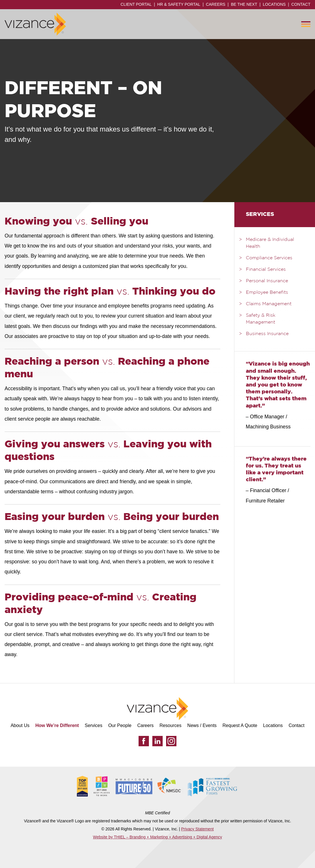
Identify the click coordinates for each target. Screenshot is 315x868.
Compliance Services (269, 258)
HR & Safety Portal (179, 4)
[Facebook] (144, 741)
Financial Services (266, 270)
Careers (216, 4)
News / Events (202, 725)
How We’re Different (57, 725)
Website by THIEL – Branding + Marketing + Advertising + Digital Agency (157, 837)
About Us (20, 725)
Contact (301, 4)
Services (93, 725)
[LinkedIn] (157, 741)
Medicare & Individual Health (270, 243)
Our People (120, 725)
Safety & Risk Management (261, 319)
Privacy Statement (197, 829)
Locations (274, 4)
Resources (170, 725)
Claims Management (269, 304)
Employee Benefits (267, 293)
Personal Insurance (267, 281)
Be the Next (244, 4)
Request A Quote (240, 725)
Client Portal (136, 4)
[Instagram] (171, 741)
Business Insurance (267, 334)
